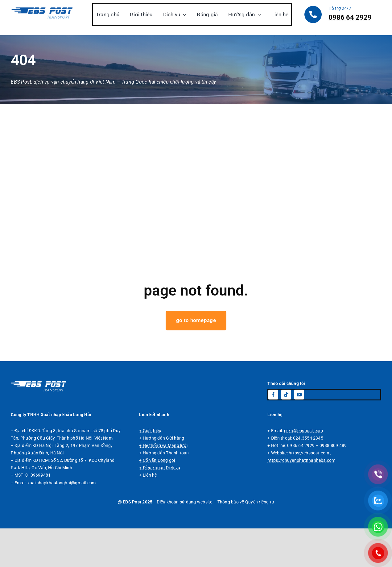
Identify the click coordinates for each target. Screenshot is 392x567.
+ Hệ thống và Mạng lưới (163, 484)
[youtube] (299, 433)
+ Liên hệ (148, 514)
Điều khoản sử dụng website (184, 540)
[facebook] (273, 433)
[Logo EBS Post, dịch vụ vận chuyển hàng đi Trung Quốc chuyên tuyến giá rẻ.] (39, 421)
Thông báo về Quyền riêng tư (246, 540)
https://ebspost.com (309, 491)
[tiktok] (286, 433)
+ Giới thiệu (150, 469)
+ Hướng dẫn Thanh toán (164, 491)
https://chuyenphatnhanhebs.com (301, 499)
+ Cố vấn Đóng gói (157, 499)
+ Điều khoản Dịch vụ (160, 506)
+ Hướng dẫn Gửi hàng (162, 477)
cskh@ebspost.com (304, 469)
